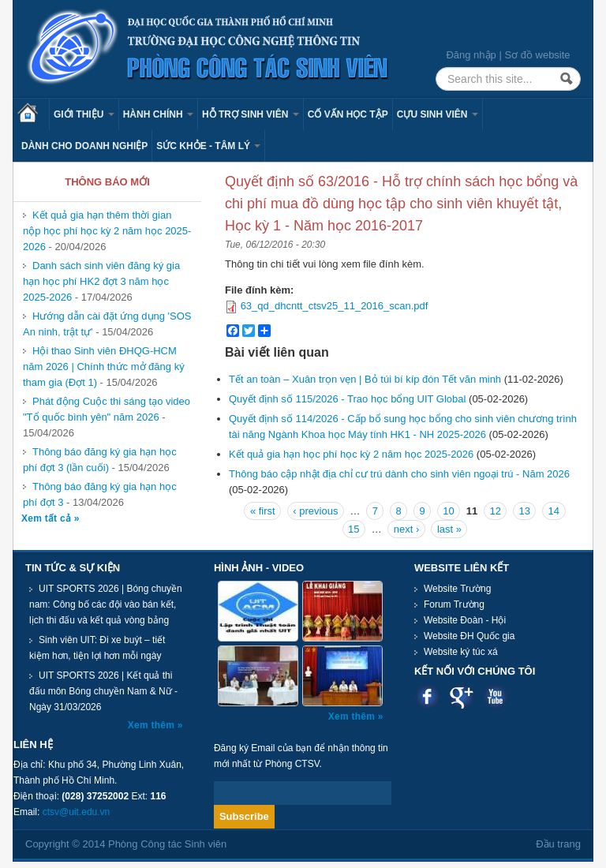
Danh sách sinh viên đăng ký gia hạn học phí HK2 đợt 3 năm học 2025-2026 (101, 281)
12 (495, 511)
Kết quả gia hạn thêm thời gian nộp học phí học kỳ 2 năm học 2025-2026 (107, 231)
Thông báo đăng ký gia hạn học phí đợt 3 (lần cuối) (100, 460)
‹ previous (315, 511)
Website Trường (457, 589)
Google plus (461, 696)
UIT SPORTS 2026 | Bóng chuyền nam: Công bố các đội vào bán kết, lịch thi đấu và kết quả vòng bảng (106, 604)
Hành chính (158, 114)
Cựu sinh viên (438, 114)
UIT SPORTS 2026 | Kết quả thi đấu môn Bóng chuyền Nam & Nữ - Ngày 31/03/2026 (103, 691)
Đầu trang (558, 844)
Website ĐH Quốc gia (469, 636)
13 (525, 511)
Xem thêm (153, 725)
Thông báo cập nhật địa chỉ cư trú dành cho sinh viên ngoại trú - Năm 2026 (399, 474)
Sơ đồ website (537, 55)
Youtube (495, 696)
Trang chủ (33, 114)
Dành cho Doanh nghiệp (84, 146)
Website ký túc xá (461, 652)
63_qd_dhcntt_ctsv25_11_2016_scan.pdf (335, 306)
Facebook (427, 696)
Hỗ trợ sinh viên (251, 114)
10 (448, 511)
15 (353, 529)
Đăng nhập (471, 55)
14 (554, 511)
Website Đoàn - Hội (465, 620)
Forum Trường (454, 604)
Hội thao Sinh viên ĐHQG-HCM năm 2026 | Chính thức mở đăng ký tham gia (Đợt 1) (104, 367)
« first (263, 511)
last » (449, 529)
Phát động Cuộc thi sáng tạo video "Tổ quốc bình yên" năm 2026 (107, 409)
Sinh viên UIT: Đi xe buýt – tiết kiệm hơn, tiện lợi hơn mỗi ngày (97, 648)
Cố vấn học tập (348, 114)
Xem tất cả (48, 518)
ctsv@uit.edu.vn (77, 812)
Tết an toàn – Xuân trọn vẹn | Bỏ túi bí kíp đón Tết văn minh (365, 379)
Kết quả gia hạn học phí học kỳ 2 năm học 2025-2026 (351, 454)
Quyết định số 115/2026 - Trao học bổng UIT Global (347, 399)
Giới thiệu (84, 114)
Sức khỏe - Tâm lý (208, 146)
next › (407, 529)
